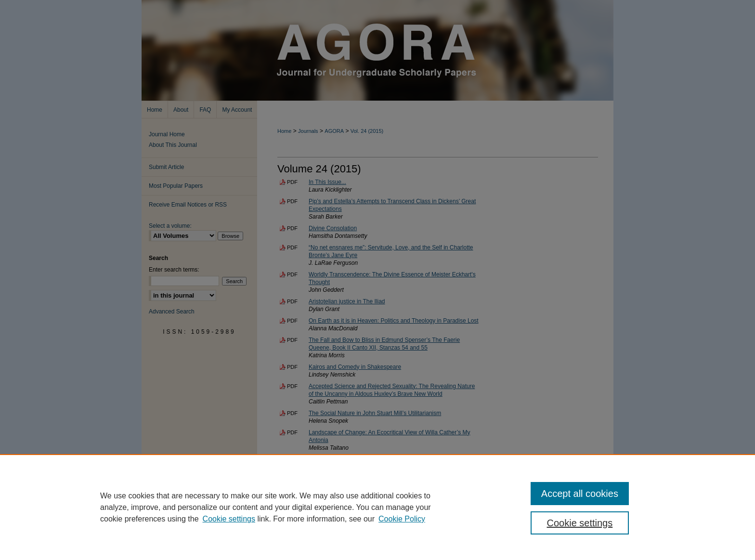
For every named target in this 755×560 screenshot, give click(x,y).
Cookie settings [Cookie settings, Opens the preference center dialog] (580, 523)
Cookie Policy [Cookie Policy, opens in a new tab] (402, 519)
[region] (377, 507)
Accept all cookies (580, 494)
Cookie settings (229, 519)
